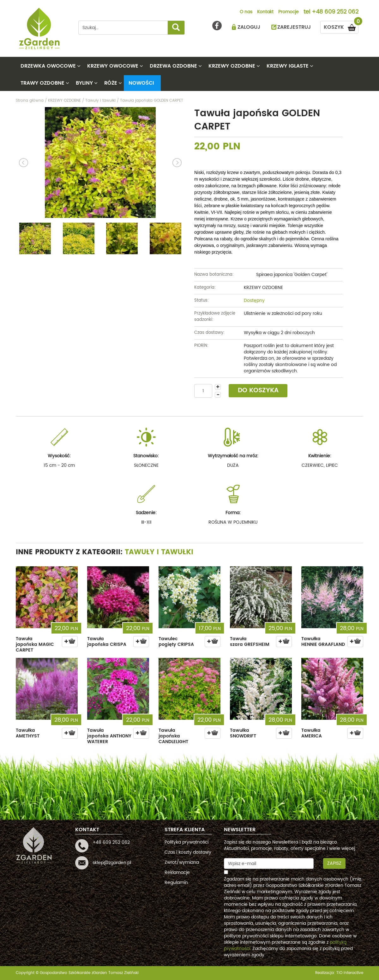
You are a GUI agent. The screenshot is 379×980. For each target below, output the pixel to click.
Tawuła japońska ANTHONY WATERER (109, 736)
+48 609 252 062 (335, 12)
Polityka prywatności (186, 842)
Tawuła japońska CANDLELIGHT (173, 736)
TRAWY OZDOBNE (42, 83)
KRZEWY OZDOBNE (232, 66)
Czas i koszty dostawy (188, 852)
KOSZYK (341, 26)
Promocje (289, 12)
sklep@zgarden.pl (112, 863)
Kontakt (265, 12)
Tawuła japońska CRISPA (107, 642)
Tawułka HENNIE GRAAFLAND (323, 642)
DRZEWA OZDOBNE (173, 66)
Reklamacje (177, 872)
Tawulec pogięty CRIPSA (176, 642)
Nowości (141, 83)
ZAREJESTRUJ (294, 27)
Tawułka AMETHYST (28, 733)
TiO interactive (350, 973)
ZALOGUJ (249, 27)
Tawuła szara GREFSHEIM (250, 642)
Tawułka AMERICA (312, 733)
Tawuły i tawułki (159, 552)
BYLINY (84, 83)
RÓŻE (111, 83)
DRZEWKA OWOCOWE (48, 66)
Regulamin (176, 883)
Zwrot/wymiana (182, 862)
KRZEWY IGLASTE (288, 66)
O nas (246, 12)
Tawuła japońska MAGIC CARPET (35, 644)
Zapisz (334, 863)
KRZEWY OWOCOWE (113, 66)
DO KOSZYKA (258, 391)
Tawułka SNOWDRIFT (243, 733)
